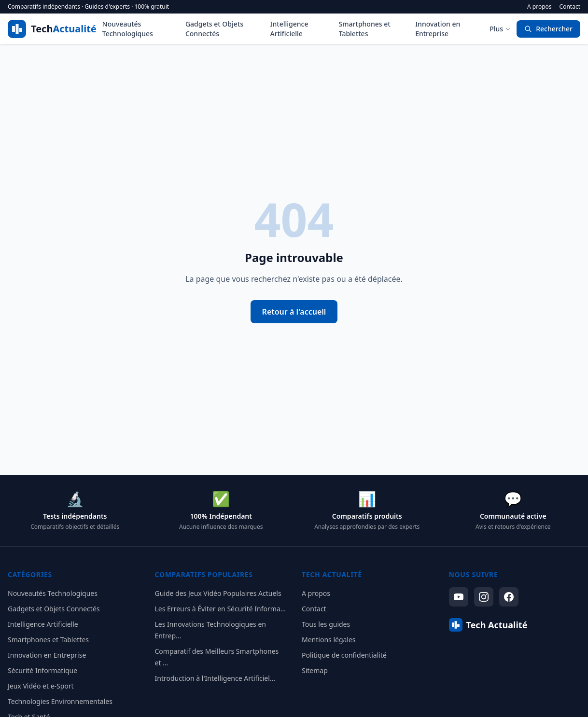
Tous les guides (326, 624)
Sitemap (315, 670)
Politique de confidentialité (344, 655)
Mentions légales (329, 640)
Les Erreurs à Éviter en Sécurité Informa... (221, 609)
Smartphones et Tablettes (365, 29)
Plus (500, 29)
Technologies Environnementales (60, 701)
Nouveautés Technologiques (128, 29)
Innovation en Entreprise (438, 29)
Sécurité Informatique (42, 670)
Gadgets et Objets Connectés (214, 29)
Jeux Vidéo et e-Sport (41, 686)
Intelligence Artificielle (289, 29)
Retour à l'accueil (294, 312)
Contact (570, 7)
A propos (539, 7)
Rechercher (548, 29)
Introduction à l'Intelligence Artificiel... (215, 678)
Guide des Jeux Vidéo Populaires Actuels (218, 593)
